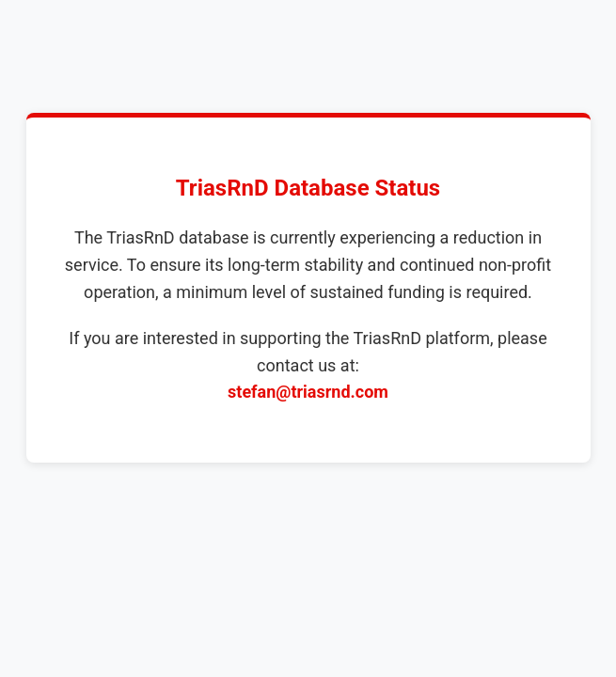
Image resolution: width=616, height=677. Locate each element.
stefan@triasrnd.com (308, 392)
